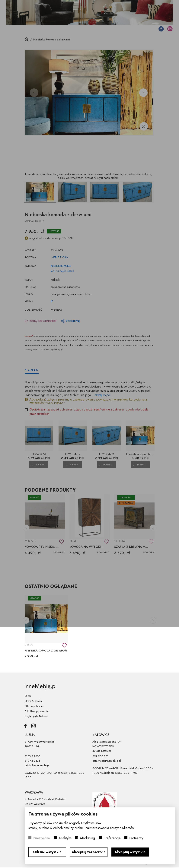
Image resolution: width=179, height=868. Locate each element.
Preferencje (112, 838)
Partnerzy (136, 838)
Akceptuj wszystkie (130, 852)
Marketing (88, 838)
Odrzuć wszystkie (47, 852)
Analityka (65, 838)
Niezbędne (42, 838)
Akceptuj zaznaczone (89, 852)
